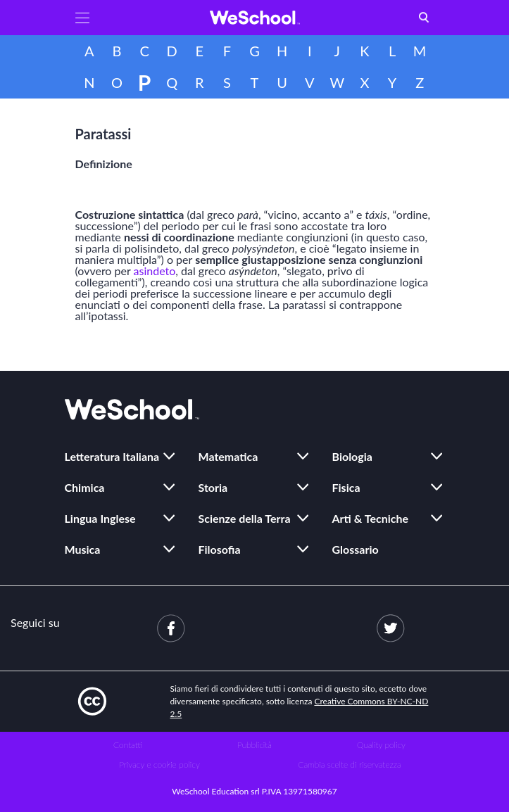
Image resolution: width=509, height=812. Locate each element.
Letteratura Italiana (112, 456)
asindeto (155, 271)
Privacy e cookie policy (159, 765)
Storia (213, 487)
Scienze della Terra (245, 518)
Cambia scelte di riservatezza (349, 765)
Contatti (128, 745)
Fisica (346, 487)
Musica (83, 549)
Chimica (85, 487)
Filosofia (220, 549)
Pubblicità (255, 745)
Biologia (352, 456)
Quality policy (381, 745)
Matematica (228, 456)
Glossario (356, 549)
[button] (82, 18)
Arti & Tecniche (371, 518)
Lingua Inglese (100, 518)
